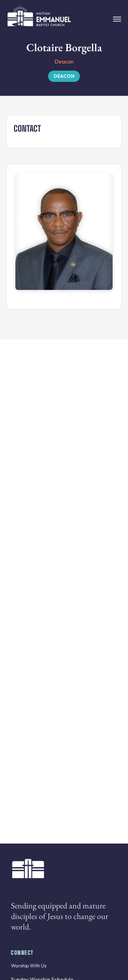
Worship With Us (29, 966)
